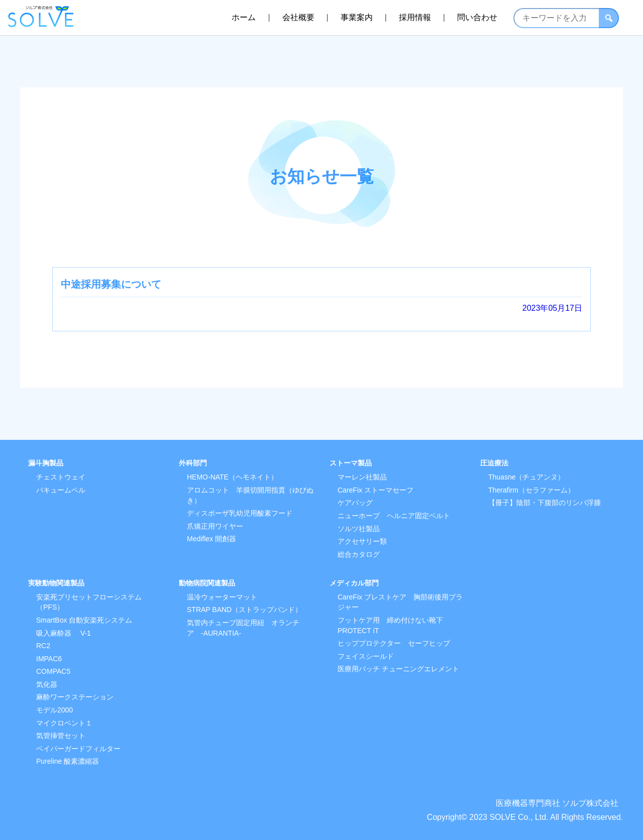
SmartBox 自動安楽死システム (84, 620)
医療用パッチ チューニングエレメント (398, 669)
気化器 (47, 684)
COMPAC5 (53, 671)
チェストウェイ (61, 477)
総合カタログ (359, 554)
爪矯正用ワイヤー (215, 526)
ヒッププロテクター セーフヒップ (394, 643)
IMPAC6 (49, 659)
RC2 (43, 646)
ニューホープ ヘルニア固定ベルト (394, 516)
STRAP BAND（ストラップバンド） (244, 610)
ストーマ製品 (351, 463)
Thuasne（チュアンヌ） (526, 477)
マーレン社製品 (362, 477)
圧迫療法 (494, 463)
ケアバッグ (355, 503)
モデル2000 (55, 710)
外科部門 (193, 463)
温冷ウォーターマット (222, 597)
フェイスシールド (366, 656)
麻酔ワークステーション (75, 697)
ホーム (244, 17)
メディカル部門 (354, 583)
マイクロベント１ (64, 723)
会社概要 (298, 17)
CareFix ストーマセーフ (376, 490)
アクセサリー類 (362, 541)
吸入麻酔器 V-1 (64, 633)
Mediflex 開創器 (211, 539)
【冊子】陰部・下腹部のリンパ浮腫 (545, 503)
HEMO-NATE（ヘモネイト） (232, 477)
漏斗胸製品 (46, 463)
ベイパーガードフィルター (78, 749)
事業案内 (357, 17)
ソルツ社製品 (359, 529)
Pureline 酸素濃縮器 (68, 761)
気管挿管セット (61, 736)
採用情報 (415, 17)
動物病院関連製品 (207, 583)
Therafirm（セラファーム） (531, 490)
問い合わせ (477, 17)
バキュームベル (61, 490)
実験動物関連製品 (56, 583)
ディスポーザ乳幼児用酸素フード (240, 513)
